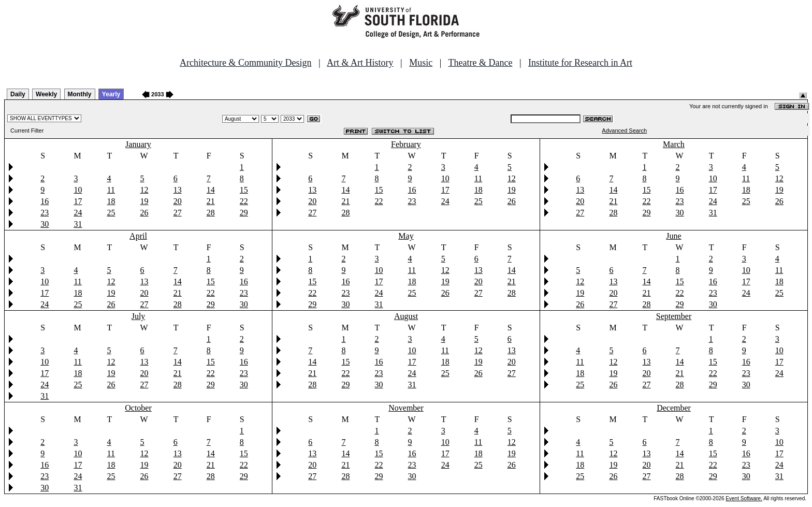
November (406, 408)
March (674, 144)
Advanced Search (624, 131)
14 (211, 190)
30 (45, 224)
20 (178, 201)
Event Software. (744, 498)
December (674, 408)
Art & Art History (360, 63)
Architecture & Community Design (245, 63)
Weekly (46, 94)
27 (178, 213)
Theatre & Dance (480, 63)
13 (178, 190)
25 (111, 213)
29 (244, 213)
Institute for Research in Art (580, 63)
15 (244, 190)
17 (78, 201)
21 (211, 201)
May (406, 236)
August (406, 316)
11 (111, 190)
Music (421, 63)
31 (78, 224)
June (673, 236)
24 (78, 213)
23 (45, 213)
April (138, 236)
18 (111, 201)
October (138, 408)
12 (144, 190)
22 (244, 201)
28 (211, 213)
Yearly (111, 94)
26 (144, 213)
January (138, 144)
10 (78, 190)
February (406, 144)
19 (144, 201)
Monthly (80, 94)
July (139, 316)
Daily (18, 94)
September (674, 316)
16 (45, 201)
